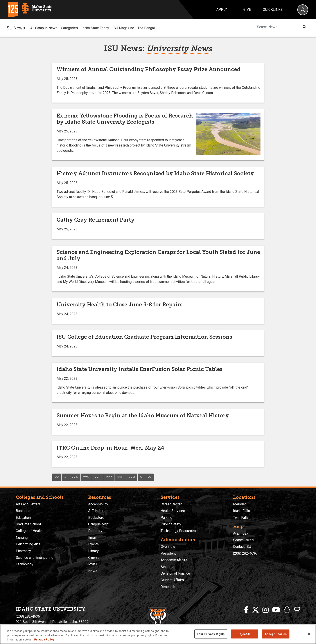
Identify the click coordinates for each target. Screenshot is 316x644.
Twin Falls (241, 518)
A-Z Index (96, 511)
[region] (158, 634)
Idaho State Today (95, 28)
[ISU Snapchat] (287, 610)
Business (23, 511)
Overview (168, 547)
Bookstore (96, 518)
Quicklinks (273, 10)
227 (109, 477)
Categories (69, 28)
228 (120, 477)
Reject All (244, 634)
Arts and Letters (28, 504)
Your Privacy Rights (211, 634)
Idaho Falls (241, 511)
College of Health (29, 531)
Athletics (167, 567)
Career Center (171, 504)
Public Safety (171, 524)
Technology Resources (178, 531)
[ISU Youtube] (276, 610)
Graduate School (28, 524)
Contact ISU (242, 547)
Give (247, 10)
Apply (222, 10)
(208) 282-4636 (245, 553)
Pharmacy (23, 551)
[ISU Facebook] (246, 610)
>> (149, 477)
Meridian (240, 504)
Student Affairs (172, 580)
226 (98, 477)
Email (92, 538)
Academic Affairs (174, 560)
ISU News (15, 28)
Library (93, 551)
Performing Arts (28, 544)
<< (57, 477)
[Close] (309, 634)
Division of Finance (175, 573)
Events (93, 544)
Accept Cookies (276, 634)
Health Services (173, 511)
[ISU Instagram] (266, 610)
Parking (166, 518)
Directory (95, 531)
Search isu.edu (244, 540)
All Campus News (44, 28)
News (93, 571)
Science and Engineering (35, 558)
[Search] (303, 10)
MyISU (93, 564)
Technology (25, 564)
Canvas (94, 558)
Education (23, 518)
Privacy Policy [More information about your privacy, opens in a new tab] (44, 639)
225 (86, 477)
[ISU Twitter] (255, 610)
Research (168, 587)
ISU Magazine (123, 28)
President (168, 553)
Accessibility (98, 504)
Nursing (22, 538)
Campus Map (98, 524)
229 (132, 477)
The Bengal (146, 28)
